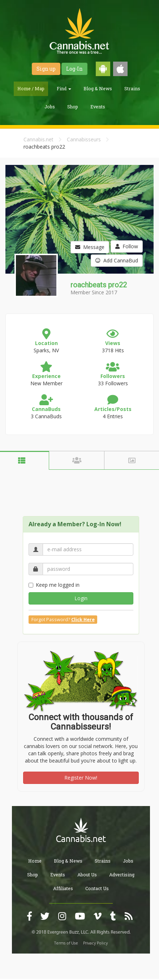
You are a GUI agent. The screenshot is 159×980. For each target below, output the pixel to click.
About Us (87, 875)
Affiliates (63, 888)
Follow (127, 246)
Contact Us (97, 888)
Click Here (83, 620)
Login (81, 598)
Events (98, 107)
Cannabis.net (38, 139)
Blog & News (98, 88)
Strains (132, 88)
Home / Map (31, 88)
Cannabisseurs (84, 139)
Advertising (122, 875)
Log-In (74, 69)
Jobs (50, 107)
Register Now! (81, 778)
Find (64, 88)
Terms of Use (66, 943)
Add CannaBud (117, 260)
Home (35, 861)
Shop (73, 107)
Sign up (46, 69)
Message (90, 247)
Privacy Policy (95, 943)
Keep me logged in (54, 585)
